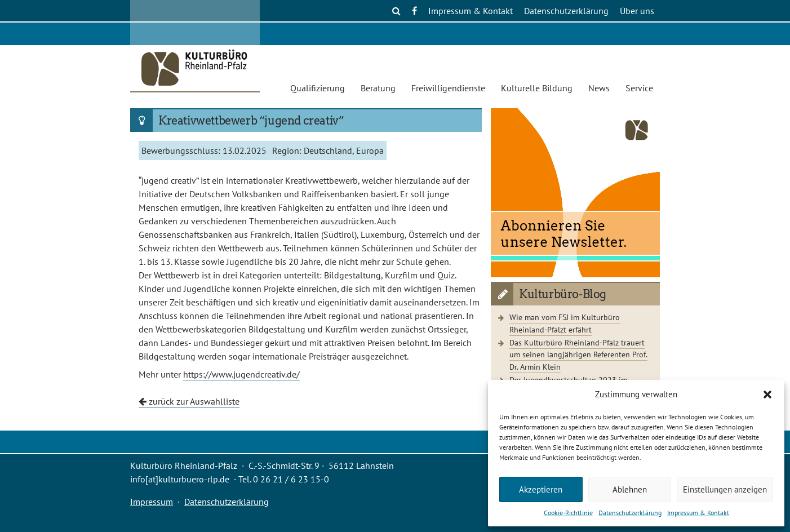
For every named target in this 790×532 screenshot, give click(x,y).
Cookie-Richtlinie (568, 513)
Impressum (152, 502)
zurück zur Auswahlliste (189, 401)
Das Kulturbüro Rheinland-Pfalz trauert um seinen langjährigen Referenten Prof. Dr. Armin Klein (578, 354)
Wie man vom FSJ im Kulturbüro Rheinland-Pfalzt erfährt (565, 323)
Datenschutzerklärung (630, 513)
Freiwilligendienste (448, 88)
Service (639, 88)
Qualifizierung (318, 88)
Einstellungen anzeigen (725, 489)
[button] (767, 394)
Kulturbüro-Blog (563, 294)
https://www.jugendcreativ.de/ (241, 374)
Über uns (637, 11)
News (599, 88)
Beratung (378, 88)
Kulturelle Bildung (537, 88)
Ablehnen (630, 489)
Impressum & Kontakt (698, 513)
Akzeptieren (541, 489)
